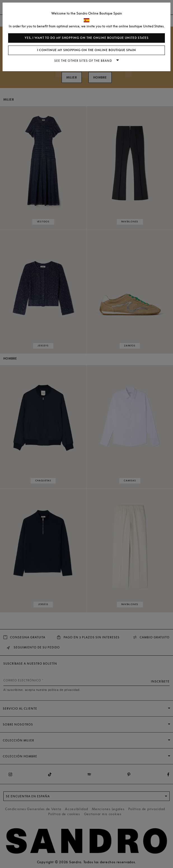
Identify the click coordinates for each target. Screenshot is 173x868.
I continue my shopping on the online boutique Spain (87, 50)
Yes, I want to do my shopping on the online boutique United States (87, 38)
